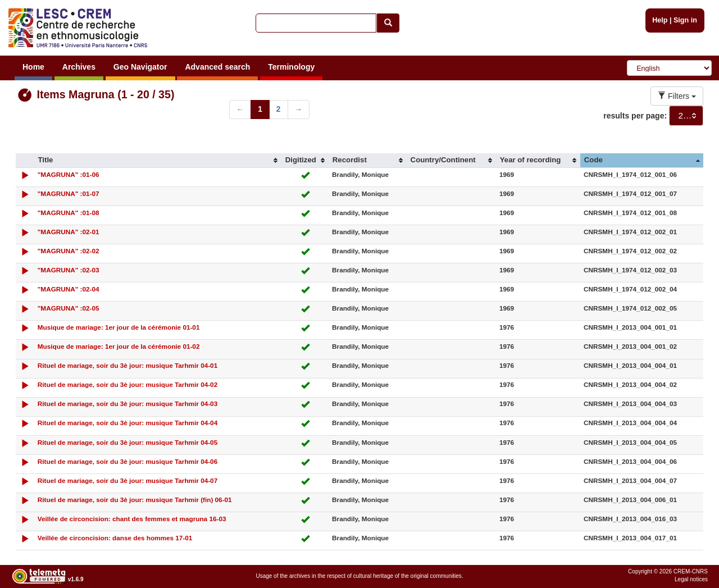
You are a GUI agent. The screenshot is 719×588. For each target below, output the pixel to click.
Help (660, 20)
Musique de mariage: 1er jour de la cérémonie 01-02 (119, 346)
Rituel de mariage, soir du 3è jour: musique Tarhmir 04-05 (128, 442)
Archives (79, 67)
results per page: (635, 116)
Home (33, 67)
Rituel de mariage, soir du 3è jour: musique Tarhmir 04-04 (128, 423)
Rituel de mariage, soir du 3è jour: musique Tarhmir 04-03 (128, 404)
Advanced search (217, 67)
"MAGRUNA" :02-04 (69, 289)
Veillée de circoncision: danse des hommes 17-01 (115, 538)
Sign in (685, 20)
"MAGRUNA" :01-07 (69, 193)
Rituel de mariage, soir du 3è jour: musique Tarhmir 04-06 (128, 461)
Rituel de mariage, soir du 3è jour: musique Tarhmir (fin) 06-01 (135, 500)
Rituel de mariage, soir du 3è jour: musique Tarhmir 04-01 (128, 365)
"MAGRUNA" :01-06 (69, 174)
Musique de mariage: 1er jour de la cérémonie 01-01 (119, 327)
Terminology (291, 67)
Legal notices (691, 579)
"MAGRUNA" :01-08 (69, 213)
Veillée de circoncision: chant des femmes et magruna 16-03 (132, 519)
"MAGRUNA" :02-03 (69, 270)
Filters (677, 96)
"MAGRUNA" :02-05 (69, 308)
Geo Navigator (140, 67)
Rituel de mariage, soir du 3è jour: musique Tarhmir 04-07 (128, 480)
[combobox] (686, 116)
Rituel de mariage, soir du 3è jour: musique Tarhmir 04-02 (128, 384)
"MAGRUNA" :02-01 (69, 232)
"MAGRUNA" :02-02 (69, 251)
